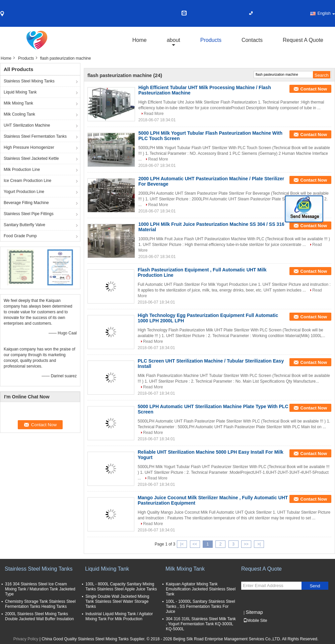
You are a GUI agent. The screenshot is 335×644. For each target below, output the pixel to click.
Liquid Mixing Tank (20, 92)
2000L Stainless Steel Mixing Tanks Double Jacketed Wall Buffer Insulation (39, 616)
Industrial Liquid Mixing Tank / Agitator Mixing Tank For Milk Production (119, 616)
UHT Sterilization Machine (27, 125)
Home (140, 40)
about (174, 40)
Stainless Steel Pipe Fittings (29, 214)
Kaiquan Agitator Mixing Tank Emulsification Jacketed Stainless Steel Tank (201, 589)
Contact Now (314, 89)
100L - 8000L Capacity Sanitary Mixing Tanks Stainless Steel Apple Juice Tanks (121, 587)
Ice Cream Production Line (27, 181)
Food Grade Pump (20, 236)
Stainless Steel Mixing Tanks (29, 81)
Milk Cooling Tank (19, 114)
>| (259, 544)
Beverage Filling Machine (26, 203)
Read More (154, 114)
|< (182, 544)
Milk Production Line (22, 170)
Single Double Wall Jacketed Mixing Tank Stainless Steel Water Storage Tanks (117, 601)
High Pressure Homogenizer (29, 147)
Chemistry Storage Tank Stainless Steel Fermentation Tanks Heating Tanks (40, 604)
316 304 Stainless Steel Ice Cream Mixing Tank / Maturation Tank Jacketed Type (40, 589)
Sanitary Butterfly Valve (24, 225)
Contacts (252, 40)
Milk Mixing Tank (18, 103)
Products (211, 40)
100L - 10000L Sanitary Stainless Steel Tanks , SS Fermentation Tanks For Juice (200, 606)
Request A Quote (303, 40)
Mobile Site (255, 621)
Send (315, 586)
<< (195, 544)
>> (246, 544)
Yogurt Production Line (24, 192)
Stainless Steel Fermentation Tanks (35, 136)
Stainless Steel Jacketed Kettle (31, 158)
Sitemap (254, 612)
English (326, 13)
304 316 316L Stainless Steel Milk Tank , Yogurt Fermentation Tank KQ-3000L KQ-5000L (201, 624)
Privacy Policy (26, 639)
